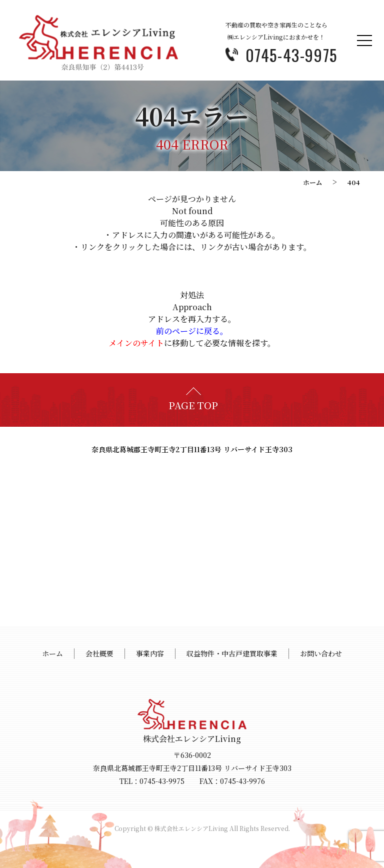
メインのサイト (136, 343)
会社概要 (99, 653)
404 (353, 182)
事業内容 (150, 653)
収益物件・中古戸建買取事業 (232, 653)
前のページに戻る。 (192, 331)
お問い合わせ (321, 653)
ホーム (313, 182)
